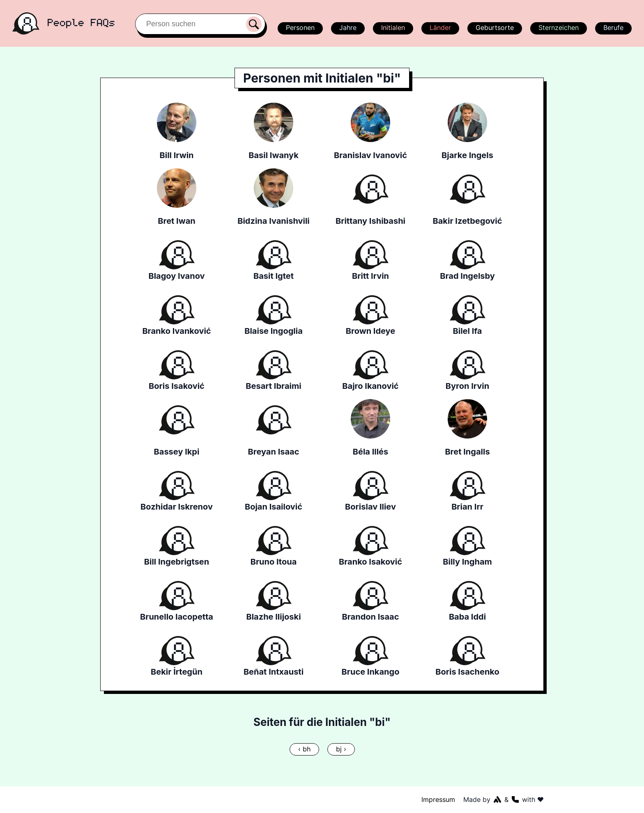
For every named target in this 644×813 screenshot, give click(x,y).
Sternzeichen (558, 28)
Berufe (613, 28)
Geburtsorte (494, 28)
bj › (341, 749)
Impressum (439, 799)
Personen (299, 28)
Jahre (347, 28)
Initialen (393, 28)
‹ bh (304, 749)
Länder (440, 28)
